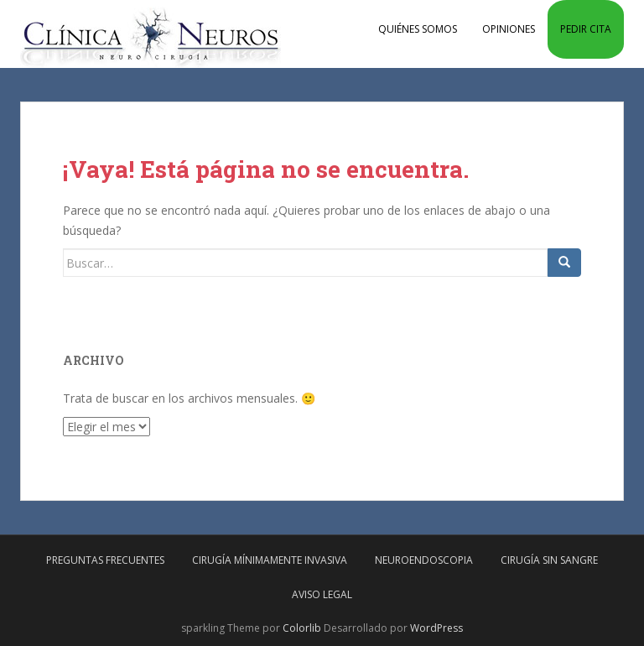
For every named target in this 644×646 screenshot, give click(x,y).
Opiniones (509, 29)
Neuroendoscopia (424, 560)
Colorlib (302, 628)
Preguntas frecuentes (105, 560)
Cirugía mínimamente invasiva (270, 560)
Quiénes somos (418, 29)
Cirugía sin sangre (549, 560)
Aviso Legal (322, 594)
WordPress (436, 628)
